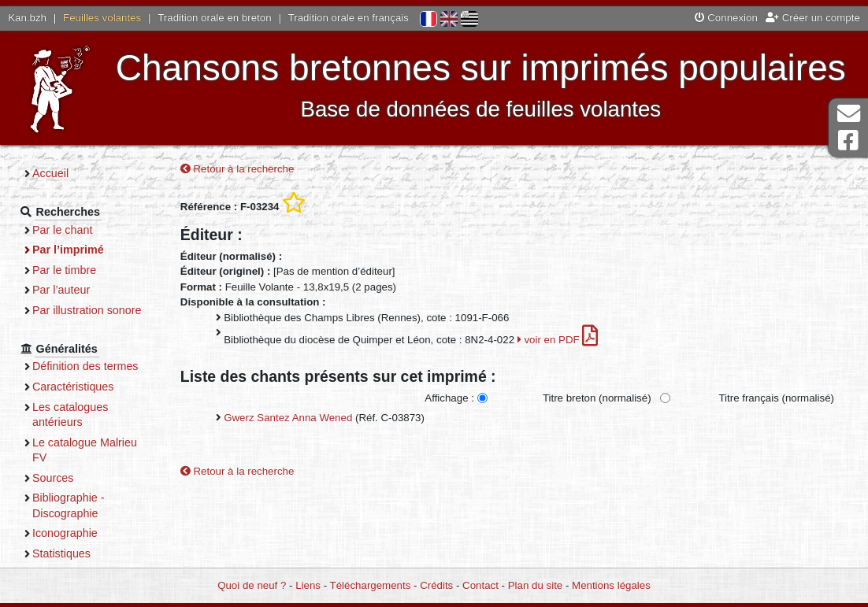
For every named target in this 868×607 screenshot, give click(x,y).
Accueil (50, 173)
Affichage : (449, 398)
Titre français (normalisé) (776, 398)
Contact (480, 585)
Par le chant (62, 230)
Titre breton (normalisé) (597, 398)
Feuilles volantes (102, 18)
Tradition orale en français (349, 18)
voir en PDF (558, 340)
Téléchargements (371, 585)
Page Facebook (848, 141)
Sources (53, 478)
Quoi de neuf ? (252, 585)
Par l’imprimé (68, 250)
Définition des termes (85, 366)
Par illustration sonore (87, 310)
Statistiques (61, 553)
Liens (308, 585)
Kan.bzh (27, 18)
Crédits (436, 585)
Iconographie (65, 533)
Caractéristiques (73, 387)
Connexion (726, 18)
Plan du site (535, 585)
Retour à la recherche (237, 169)
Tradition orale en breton (214, 18)
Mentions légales (611, 585)
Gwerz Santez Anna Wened (288, 418)
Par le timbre (64, 270)
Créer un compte (813, 18)
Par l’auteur (61, 290)
